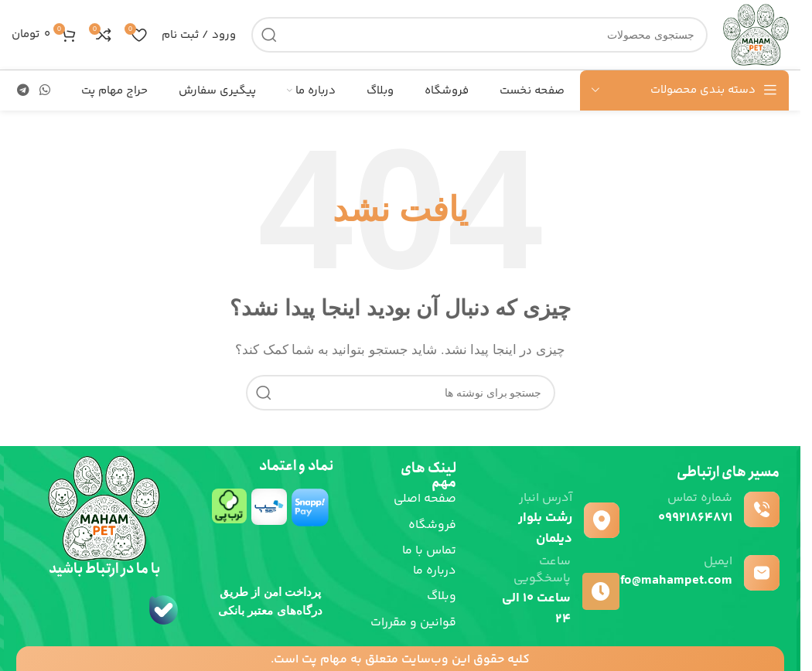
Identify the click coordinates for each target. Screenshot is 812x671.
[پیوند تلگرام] (23, 90)
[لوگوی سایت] (756, 34)
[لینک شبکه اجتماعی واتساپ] (44, 90)
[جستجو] (479, 35)
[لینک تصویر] (311, 549)
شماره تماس (700, 498)
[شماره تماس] (762, 509)
